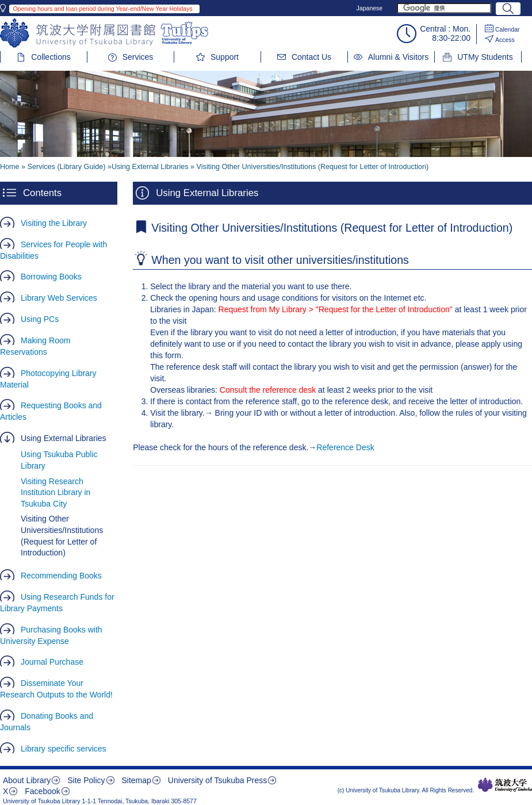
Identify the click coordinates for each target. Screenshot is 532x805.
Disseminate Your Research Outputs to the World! (56, 689)
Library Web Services (59, 298)
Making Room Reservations (35, 346)
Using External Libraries (64, 438)
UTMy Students (485, 57)
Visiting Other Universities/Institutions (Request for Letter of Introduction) (62, 536)
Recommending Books (61, 576)
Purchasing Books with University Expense (51, 635)
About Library (27, 780)
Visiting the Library (54, 223)
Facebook (42, 791)
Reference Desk (345, 447)
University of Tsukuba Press (217, 780)
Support (225, 57)
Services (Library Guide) (67, 167)
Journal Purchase (52, 662)
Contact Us (311, 57)
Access (505, 40)
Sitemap (136, 780)
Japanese (370, 8)
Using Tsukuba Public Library (59, 460)
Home (10, 167)
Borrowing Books (51, 277)
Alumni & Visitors (399, 57)
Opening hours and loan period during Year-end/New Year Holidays (102, 9)
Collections (51, 57)
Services (138, 57)
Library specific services (64, 749)
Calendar (508, 29)
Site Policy (86, 780)
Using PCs (40, 319)
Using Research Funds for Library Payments (57, 603)
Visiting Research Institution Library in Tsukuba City (56, 492)
